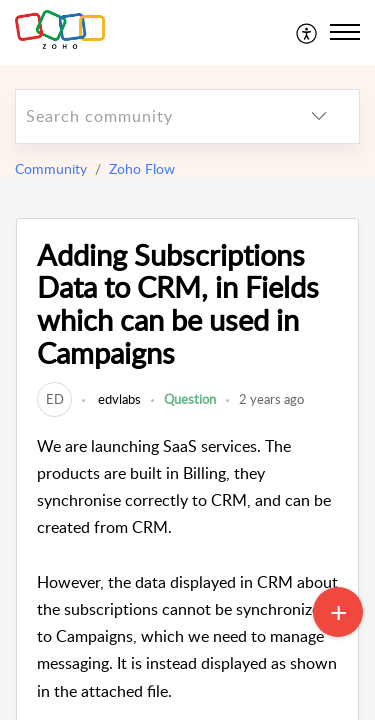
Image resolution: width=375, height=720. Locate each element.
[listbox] (319, 116)
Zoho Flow (142, 168)
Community (51, 168)
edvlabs (118, 399)
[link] (54, 399)
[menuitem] (307, 32)
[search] (147, 116)
